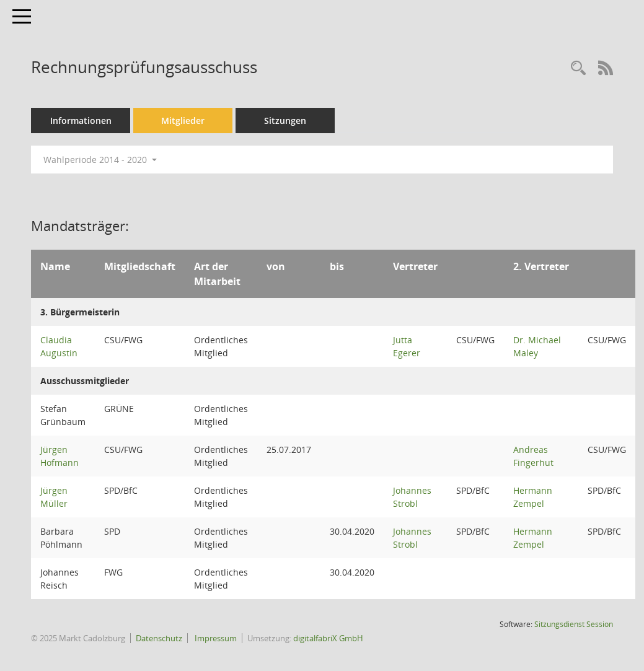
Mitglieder (183, 121)
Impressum (215, 638)
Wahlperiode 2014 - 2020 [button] (100, 160)
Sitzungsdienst (574, 624)
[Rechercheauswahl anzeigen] (578, 68)
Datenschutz (159, 638)
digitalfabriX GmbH (328, 638)
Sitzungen (285, 121)
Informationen (81, 121)
